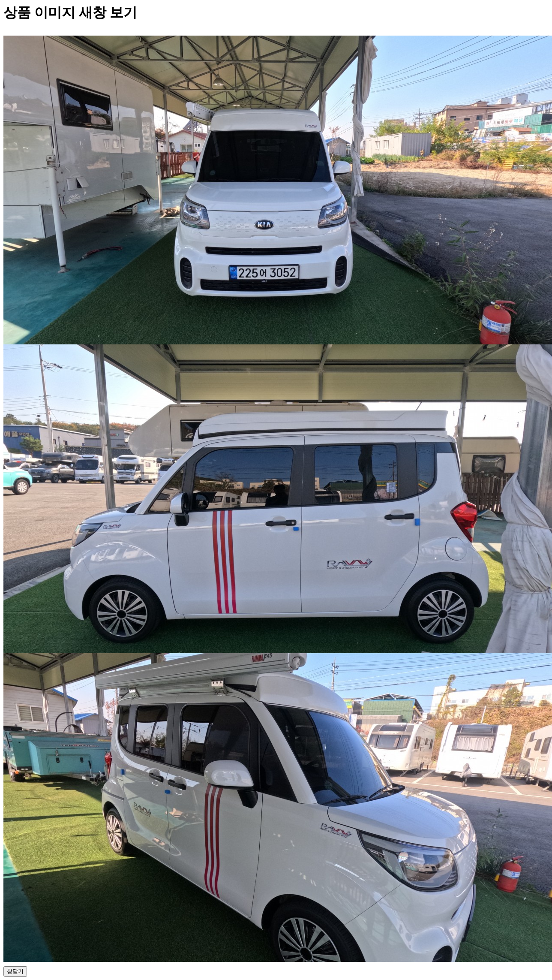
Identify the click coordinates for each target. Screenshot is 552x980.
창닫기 (15, 971)
